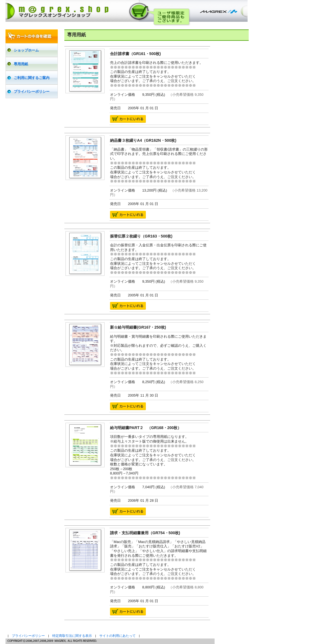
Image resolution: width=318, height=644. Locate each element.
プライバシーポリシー (28, 636)
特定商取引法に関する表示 (72, 636)
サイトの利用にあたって (117, 636)
